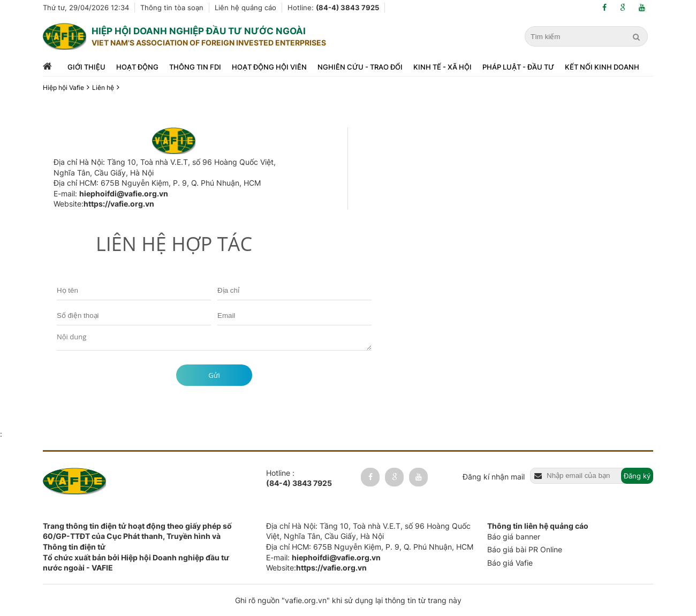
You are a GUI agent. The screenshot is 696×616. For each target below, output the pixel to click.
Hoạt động (137, 67)
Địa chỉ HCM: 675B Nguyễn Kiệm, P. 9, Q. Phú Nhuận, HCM (157, 183)
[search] (638, 37)
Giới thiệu (86, 67)
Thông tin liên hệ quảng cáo (538, 526)
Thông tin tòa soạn (172, 7)
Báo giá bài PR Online (525, 549)
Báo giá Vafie (510, 563)
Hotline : (299, 478)
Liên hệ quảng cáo (245, 7)
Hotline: (333, 7)
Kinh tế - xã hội (442, 67)
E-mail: (111, 193)
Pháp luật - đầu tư (518, 67)
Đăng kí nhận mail (494, 477)
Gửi (214, 375)
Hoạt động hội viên (269, 67)
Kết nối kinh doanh (602, 67)
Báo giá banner (514, 537)
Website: (104, 204)
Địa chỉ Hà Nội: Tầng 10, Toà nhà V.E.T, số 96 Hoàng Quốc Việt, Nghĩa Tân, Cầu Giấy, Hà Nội (165, 167)
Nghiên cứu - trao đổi (360, 67)
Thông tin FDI (195, 67)
